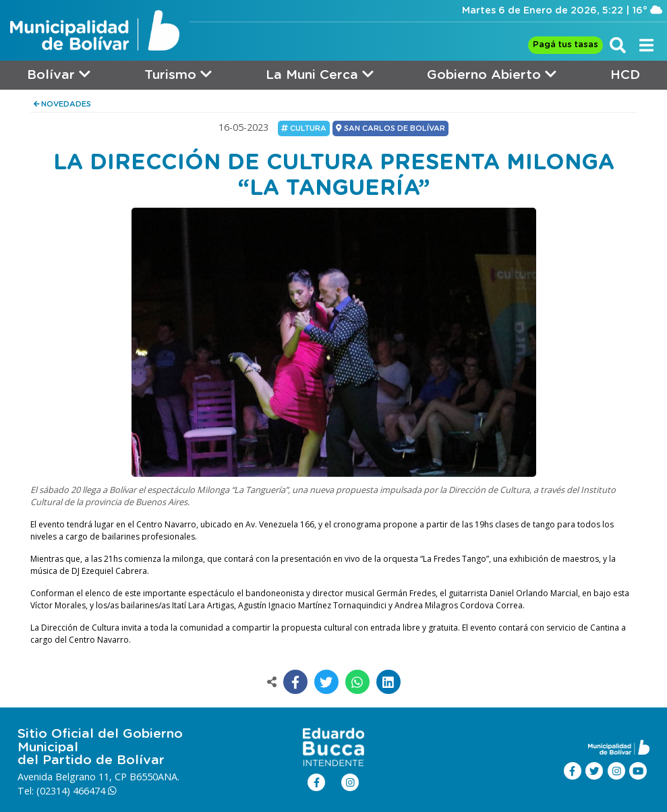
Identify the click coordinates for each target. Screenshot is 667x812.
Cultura (304, 128)
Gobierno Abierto (492, 75)
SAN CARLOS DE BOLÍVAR (390, 128)
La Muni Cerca (320, 75)
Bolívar (59, 75)
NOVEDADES (63, 104)
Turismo (178, 75)
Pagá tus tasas (565, 45)
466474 (95, 791)
